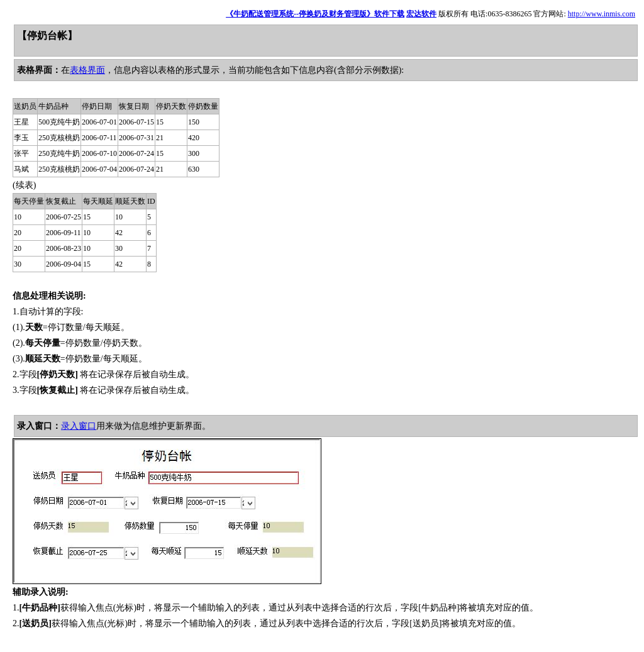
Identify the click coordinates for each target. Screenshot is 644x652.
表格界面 (87, 70)
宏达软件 (421, 14)
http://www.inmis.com (602, 14)
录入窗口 (79, 426)
